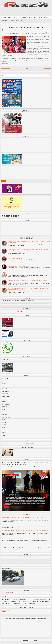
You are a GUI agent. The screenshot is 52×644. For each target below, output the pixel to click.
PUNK (4, 427)
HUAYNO (4, 402)
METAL (4, 409)
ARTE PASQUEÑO (24, 17)
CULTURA (4, 386)
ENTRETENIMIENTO (7, 396)
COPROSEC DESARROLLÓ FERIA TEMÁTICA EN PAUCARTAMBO (26, 28)
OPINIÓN (13, 21)
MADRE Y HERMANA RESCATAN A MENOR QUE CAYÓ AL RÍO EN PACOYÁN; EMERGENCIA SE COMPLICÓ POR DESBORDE (25, 464)
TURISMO (11, 17)
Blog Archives (15, 181)
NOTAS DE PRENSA (9, 25)
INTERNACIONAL (19, 21)
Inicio (27, 68)
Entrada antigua (48, 68)
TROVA (4, 435)
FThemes (35, 642)
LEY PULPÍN (5, 407)
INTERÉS (17, 17)
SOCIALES (4, 433)
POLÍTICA (46, 18)
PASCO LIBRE (25, 640)
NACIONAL (5, 415)
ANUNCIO (4, 381)
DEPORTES (40, 18)
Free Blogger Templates (25, 642)
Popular (3, 181)
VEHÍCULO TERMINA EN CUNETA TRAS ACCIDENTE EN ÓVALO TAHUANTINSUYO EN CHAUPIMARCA (26, 525)
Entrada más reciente (6, 68)
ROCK (4, 430)
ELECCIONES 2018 (6, 394)
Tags (8, 181)
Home (3, 25)
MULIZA (4, 412)
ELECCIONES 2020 (6, 391)
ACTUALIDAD (3, 18)
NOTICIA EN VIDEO (33, 18)
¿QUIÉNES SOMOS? (6, 20)
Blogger (35, 640)
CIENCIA (4, 384)
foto (3, 399)
